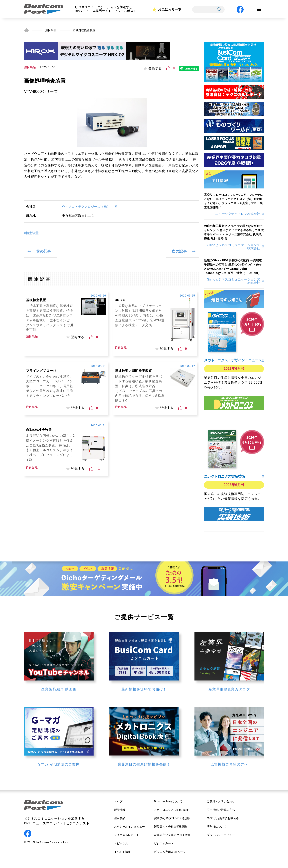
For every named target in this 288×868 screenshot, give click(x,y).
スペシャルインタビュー (129, 827)
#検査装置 (31, 233)
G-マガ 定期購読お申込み (223, 818)
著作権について (217, 827)
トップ (118, 801)
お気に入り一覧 (170, 10)
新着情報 (120, 810)
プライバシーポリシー (221, 835)
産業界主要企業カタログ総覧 (172, 835)
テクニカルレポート (127, 835)
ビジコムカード (164, 843)
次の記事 (179, 251)
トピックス (121, 843)
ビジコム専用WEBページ (170, 852)
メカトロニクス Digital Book (172, 810)
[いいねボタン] (168, 68)
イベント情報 (122, 852)
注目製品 (51, 30)
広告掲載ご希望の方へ (221, 810)
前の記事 (44, 251)
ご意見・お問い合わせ (221, 801)
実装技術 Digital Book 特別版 (172, 818)
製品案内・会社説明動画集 (171, 827)
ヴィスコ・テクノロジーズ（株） (88, 207)
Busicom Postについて (168, 801)
